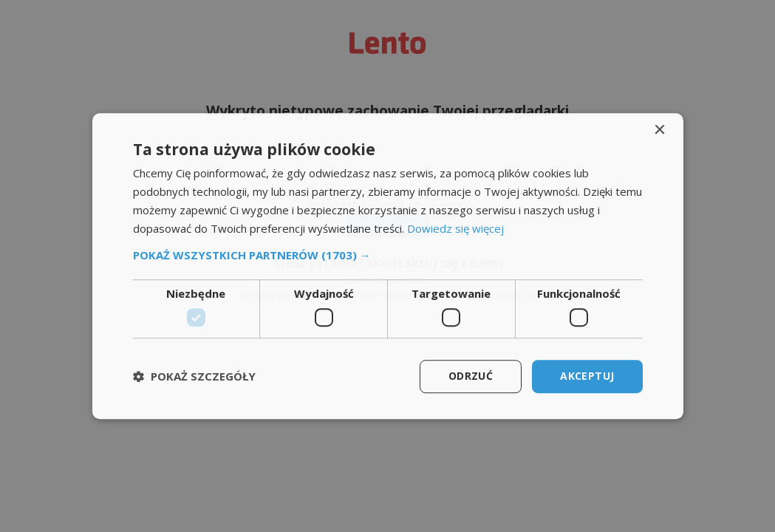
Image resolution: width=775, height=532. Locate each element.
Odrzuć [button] (471, 376)
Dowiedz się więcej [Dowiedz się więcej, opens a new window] (455, 228)
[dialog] (388, 266)
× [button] (659, 130)
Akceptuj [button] (587, 376)
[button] (388, 256)
